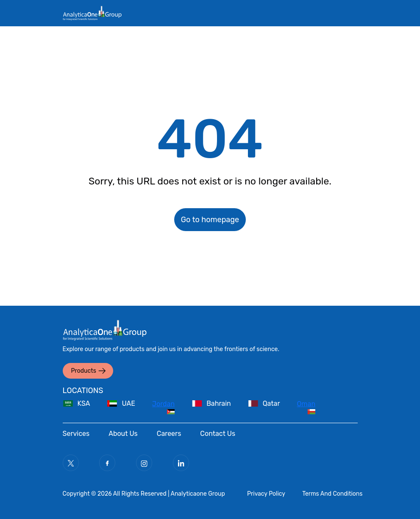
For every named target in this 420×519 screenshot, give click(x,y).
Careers (169, 434)
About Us (123, 434)
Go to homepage (210, 220)
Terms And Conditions (332, 494)
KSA (84, 403)
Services (76, 434)
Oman (306, 404)
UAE (128, 403)
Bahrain (219, 403)
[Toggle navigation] (328, 21)
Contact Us (218, 434)
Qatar (271, 403)
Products (84, 371)
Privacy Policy (266, 494)
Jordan (163, 404)
